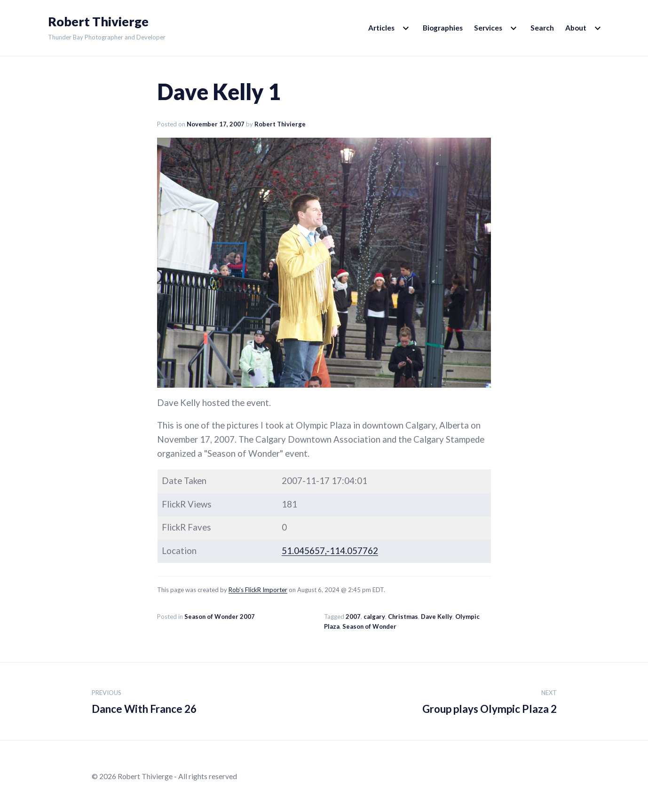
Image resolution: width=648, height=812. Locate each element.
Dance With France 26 (144, 700)
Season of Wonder (369, 626)
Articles (381, 28)
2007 (353, 617)
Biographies (443, 28)
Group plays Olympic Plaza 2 (490, 700)
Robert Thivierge (98, 22)
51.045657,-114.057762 (330, 551)
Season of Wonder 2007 (220, 617)
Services (488, 28)
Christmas (403, 617)
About (576, 28)
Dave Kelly (437, 617)
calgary (374, 617)
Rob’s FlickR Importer (258, 590)
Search (542, 28)
